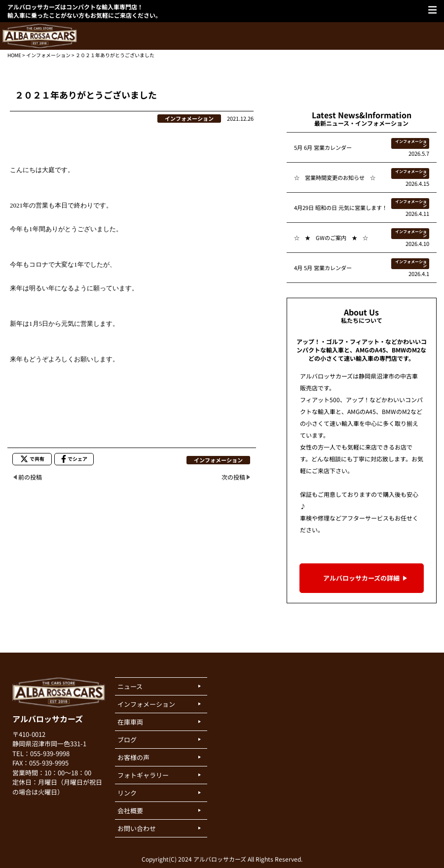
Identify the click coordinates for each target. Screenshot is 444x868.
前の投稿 (30, 477)
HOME (14, 55)
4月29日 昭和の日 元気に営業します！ (341, 208)
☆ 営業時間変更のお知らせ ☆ (335, 177)
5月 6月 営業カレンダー (323, 147)
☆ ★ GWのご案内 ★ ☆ (331, 238)
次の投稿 (233, 477)
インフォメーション (48, 55)
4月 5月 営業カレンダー (323, 268)
